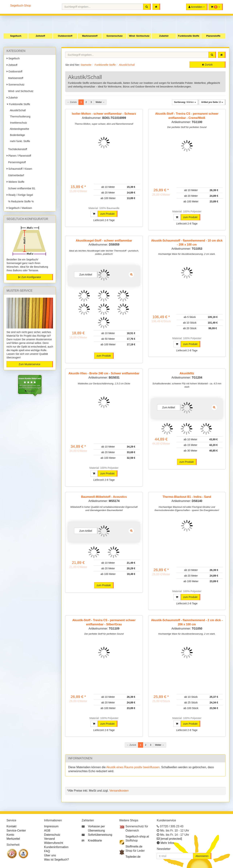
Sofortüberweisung (100, 835)
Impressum (51, 826)
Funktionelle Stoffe (189, 36)
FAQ (47, 851)
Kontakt (11, 826)
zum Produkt (107, 214)
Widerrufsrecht (54, 843)
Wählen (185, 102)
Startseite (86, 65)
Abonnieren (202, 856)
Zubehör (164, 36)
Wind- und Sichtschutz (20, 91)
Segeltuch (16, 36)
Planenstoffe (213, 36)
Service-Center (16, 831)
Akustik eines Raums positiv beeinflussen (133, 767)
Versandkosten (119, 791)
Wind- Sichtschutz (139, 36)
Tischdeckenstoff (17, 149)
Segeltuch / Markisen (19, 208)
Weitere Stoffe (16, 182)
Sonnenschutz (115, 36)
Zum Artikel (86, 275)
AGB (47, 831)
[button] (216, 7)
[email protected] (171, 839)
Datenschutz (52, 835)
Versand (49, 839)
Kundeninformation (56, 847)
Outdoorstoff (65, 36)
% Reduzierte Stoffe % (20, 201)
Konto (10, 835)
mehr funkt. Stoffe (19, 141)
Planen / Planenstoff (19, 156)
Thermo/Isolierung (19, 117)
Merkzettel (13, 839)
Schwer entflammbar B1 (21, 188)
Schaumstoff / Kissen (19, 169)
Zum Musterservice (30, 364)
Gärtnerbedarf (15, 175)
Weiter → (100, 102)
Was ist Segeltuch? (56, 860)
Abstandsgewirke (19, 129)
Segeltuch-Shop (21, 6)
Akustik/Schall (17, 110)
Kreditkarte (95, 841)
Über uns (50, 855)
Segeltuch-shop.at (137, 837)
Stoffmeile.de (134, 846)
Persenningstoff (16, 162)
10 (212, 102)
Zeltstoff (40, 36)
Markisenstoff (90, 36)
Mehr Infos (167, 843)
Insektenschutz (18, 123)
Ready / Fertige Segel (20, 195)
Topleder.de (133, 857)
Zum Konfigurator (30, 277)
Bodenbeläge (17, 135)
